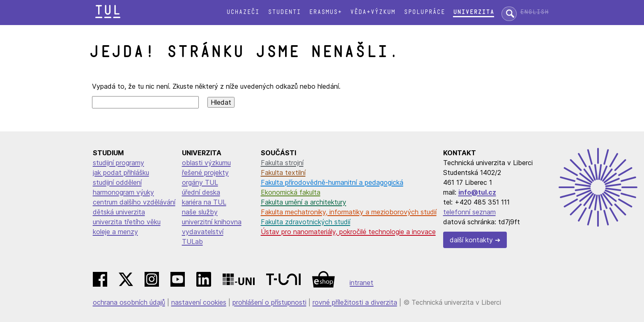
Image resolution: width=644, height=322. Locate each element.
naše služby (200, 212)
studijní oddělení (117, 182)
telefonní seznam (469, 212)
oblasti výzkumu (206, 163)
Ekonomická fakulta (291, 192)
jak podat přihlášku (121, 172)
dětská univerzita (119, 212)
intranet (361, 283)
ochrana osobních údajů (129, 302)
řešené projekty (205, 172)
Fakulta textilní (283, 172)
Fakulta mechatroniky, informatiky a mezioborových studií (349, 212)
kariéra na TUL (204, 202)
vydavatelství (203, 232)
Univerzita (474, 12)
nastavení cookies (199, 302)
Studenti (284, 12)
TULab (192, 241)
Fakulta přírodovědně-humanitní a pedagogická (332, 182)
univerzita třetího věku (127, 222)
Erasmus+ (325, 12)
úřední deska (201, 192)
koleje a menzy (115, 232)
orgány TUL (200, 182)
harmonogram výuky (123, 192)
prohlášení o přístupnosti (269, 302)
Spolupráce (424, 12)
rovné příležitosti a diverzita (355, 302)
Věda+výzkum (373, 12)
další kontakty (471, 240)
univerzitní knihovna (212, 222)
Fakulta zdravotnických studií (306, 222)
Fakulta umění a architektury (304, 202)
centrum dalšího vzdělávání (134, 202)
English (534, 12)
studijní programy (118, 163)
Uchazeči (243, 12)
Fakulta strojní (282, 163)
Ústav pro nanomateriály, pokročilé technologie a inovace (348, 232)
